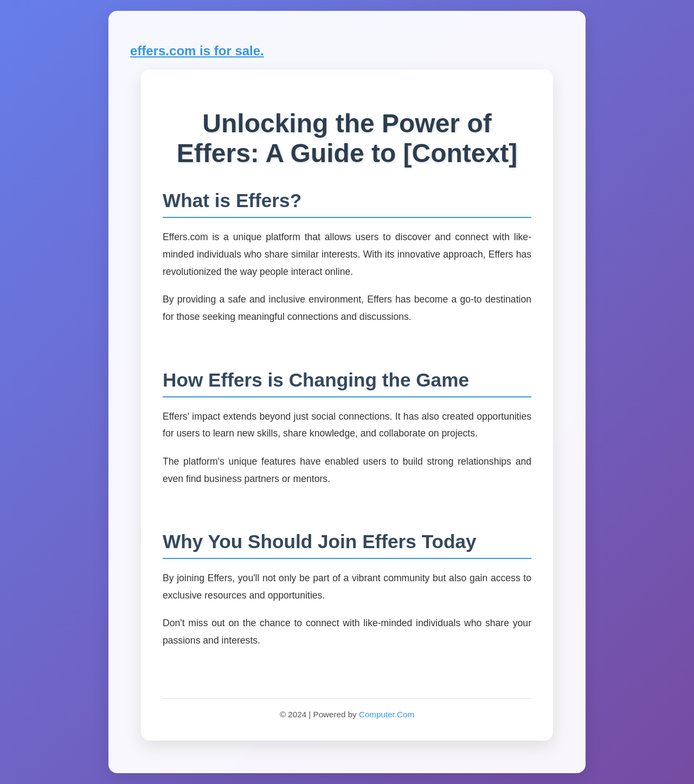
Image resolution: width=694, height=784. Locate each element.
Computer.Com (387, 714)
